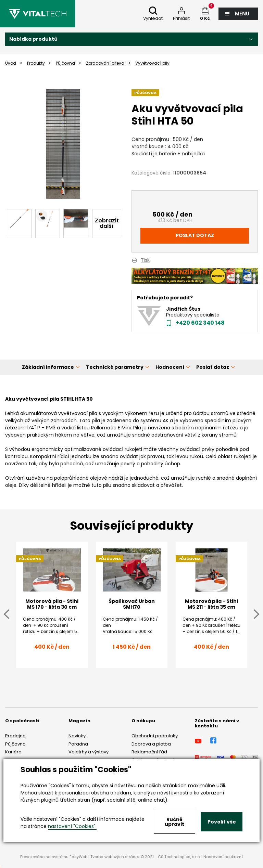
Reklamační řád (149, 752)
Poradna (78, 744)
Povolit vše (222, 822)
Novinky (77, 736)
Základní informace (48, 367)
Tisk (145, 261)
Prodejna (15, 736)
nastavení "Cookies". (72, 826)
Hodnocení (170, 367)
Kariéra (13, 752)
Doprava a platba (151, 744)
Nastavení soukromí (223, 857)
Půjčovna (15, 744)
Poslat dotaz (195, 235)
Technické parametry (115, 367)
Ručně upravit (174, 822)
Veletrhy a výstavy (89, 752)
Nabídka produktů (33, 39)
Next (256, 614)
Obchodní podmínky (155, 736)
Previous (7, 614)
